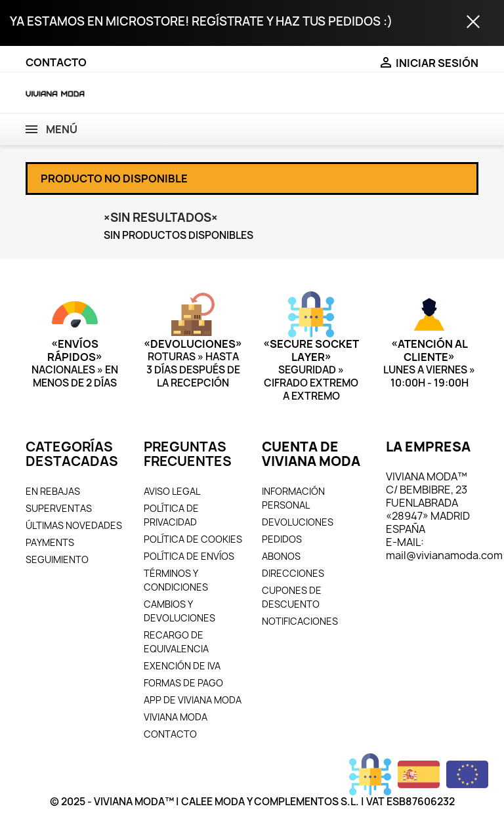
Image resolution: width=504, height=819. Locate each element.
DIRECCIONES (293, 573)
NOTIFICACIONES (300, 621)
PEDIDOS (282, 539)
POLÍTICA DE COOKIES (193, 539)
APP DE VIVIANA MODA (193, 700)
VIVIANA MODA (176, 717)
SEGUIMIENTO (57, 559)
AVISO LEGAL (172, 491)
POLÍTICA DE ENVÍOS (189, 556)
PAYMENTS (50, 542)
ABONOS (281, 556)
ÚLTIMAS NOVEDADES (74, 525)
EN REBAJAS (53, 491)
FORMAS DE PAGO (183, 683)
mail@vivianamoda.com (444, 555)
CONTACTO (56, 62)
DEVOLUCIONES (298, 522)
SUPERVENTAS (59, 508)
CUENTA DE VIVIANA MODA (311, 454)
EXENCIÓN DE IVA (182, 666)
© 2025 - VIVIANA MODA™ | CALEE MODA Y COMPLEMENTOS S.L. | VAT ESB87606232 (252, 802)
